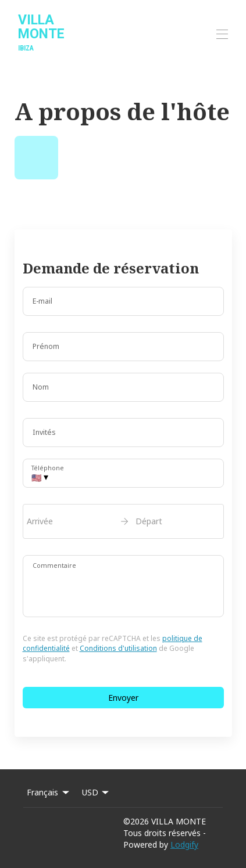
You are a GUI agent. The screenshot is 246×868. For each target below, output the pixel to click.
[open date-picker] (123, 521)
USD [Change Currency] (97, 792)
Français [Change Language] (49, 792)
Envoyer (123, 698)
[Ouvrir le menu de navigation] (222, 34)
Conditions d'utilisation (118, 648)
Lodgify (184, 844)
